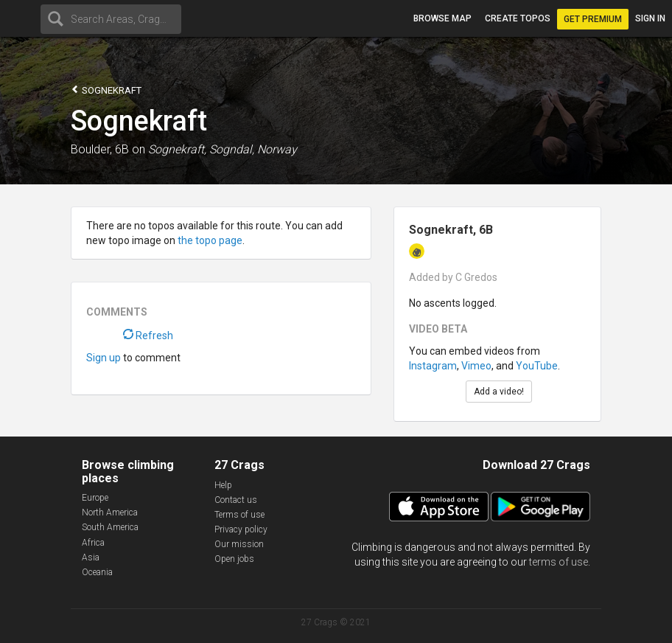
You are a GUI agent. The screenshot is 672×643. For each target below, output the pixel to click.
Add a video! (499, 392)
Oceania (97, 572)
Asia (91, 557)
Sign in (650, 18)
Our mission (239, 544)
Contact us (236, 500)
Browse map (442, 18)
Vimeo (476, 366)
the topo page (210, 240)
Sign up (104, 358)
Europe (95, 498)
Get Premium (593, 19)
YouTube (537, 366)
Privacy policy (241, 529)
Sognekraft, (177, 149)
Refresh (148, 336)
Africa (93, 543)
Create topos (518, 18)
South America (110, 527)
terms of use (559, 562)
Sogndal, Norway (253, 149)
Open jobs (234, 559)
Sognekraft (106, 90)
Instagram (433, 366)
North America (110, 512)
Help (223, 485)
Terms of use (239, 515)
